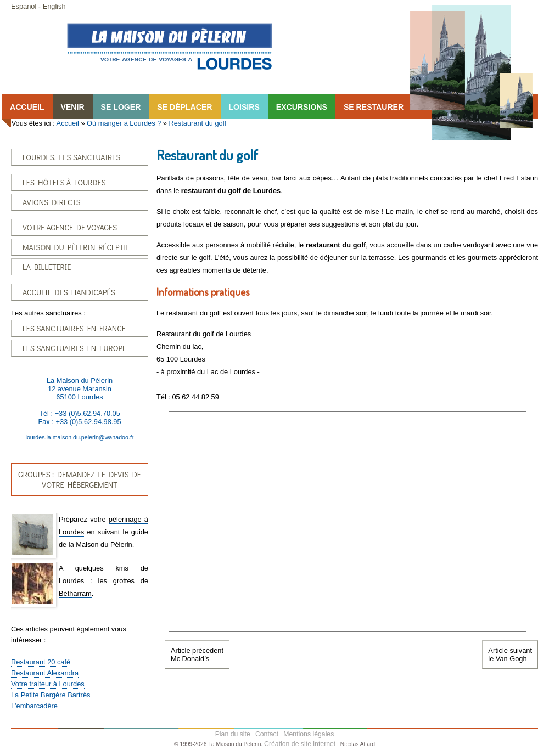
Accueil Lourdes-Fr (169, 46)
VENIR (73, 107)
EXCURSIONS (302, 107)
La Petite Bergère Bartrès (51, 695)
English (54, 6)
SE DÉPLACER (184, 107)
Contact (267, 734)
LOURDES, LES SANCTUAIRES (71, 157)
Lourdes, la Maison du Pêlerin (471, 73)
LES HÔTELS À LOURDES (64, 182)
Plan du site (233, 734)
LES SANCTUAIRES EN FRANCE (74, 328)
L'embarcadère (34, 706)
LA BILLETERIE (47, 267)
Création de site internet (300, 744)
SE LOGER (121, 107)
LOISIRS (244, 107)
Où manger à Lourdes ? (124, 123)
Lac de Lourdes (231, 372)
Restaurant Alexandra (45, 673)
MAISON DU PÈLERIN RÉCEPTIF (76, 247)
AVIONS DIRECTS (52, 202)
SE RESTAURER (374, 107)
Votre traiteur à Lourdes (48, 684)
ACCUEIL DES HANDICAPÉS (69, 292)
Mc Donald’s (190, 659)
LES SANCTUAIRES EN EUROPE (74, 348)
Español (24, 6)
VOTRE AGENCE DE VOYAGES (70, 227)
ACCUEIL (27, 107)
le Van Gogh (507, 659)
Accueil (68, 123)
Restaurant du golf (198, 123)
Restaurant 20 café (41, 662)
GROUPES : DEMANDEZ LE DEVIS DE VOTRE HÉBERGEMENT (80, 479)
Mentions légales (309, 734)
